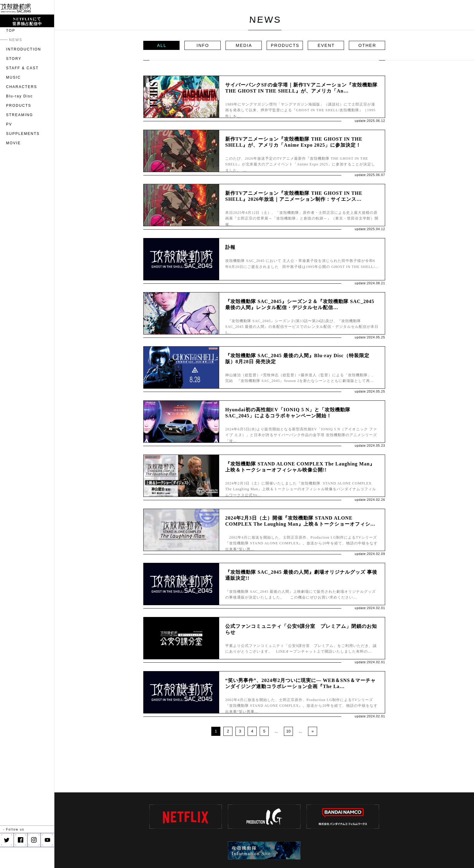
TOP (11, 52)
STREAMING (19, 136)
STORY (14, 80)
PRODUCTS (19, 127)
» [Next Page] (312, 731)
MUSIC (13, 99)
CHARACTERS (22, 108)
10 (288, 731)
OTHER (367, 45)
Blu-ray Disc (19, 117)
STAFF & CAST (22, 89)
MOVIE (13, 164)
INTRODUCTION (24, 70)
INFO (203, 45)
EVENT (326, 45)
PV (9, 145)
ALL (162, 45)
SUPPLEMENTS (23, 155)
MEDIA (244, 45)
